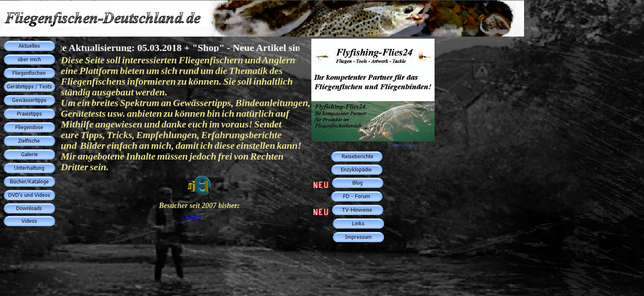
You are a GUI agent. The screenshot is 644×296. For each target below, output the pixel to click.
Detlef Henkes (403, 145)
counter (192, 216)
